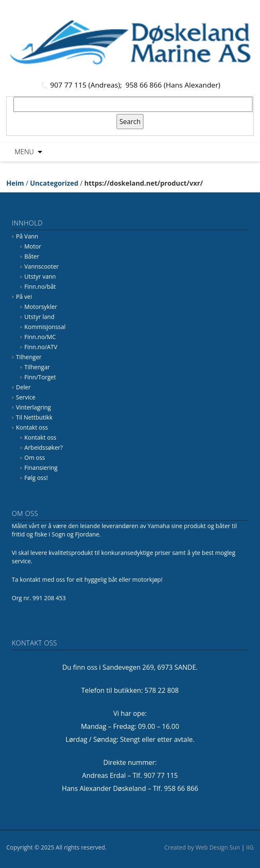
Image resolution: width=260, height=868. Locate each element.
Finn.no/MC (40, 337)
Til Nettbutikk (34, 417)
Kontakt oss (32, 427)
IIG (250, 847)
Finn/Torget (40, 377)
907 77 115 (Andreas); (87, 85)
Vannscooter (42, 266)
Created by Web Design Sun (202, 847)
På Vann (27, 236)
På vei (24, 297)
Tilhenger (29, 357)
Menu (24, 152)
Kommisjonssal (45, 327)
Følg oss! (36, 478)
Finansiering (41, 468)
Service (26, 397)
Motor (33, 246)
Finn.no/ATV (41, 347)
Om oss (35, 457)
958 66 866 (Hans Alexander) (173, 85)
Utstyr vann (40, 276)
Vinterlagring (33, 407)
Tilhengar (37, 367)
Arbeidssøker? (44, 447)
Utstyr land (39, 317)
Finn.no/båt (40, 286)
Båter (32, 256)
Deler (23, 387)
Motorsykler (41, 307)
